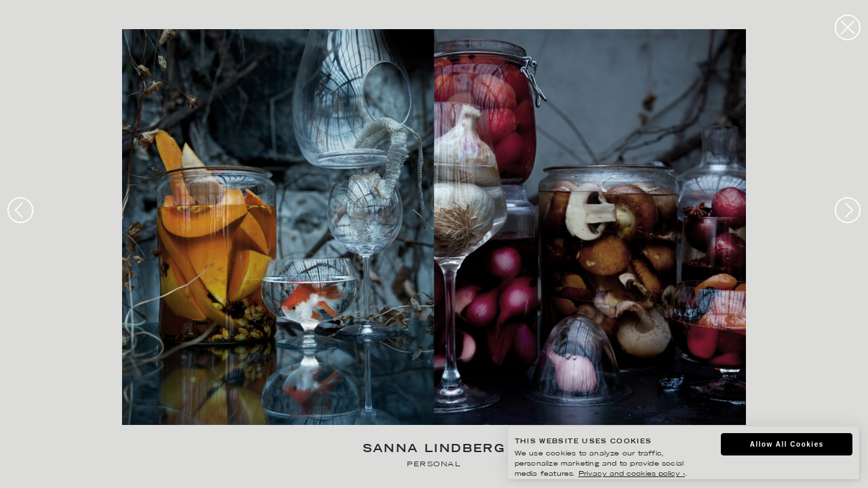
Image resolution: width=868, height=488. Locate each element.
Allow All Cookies (787, 444)
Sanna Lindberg (434, 450)
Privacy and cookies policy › (632, 474)
